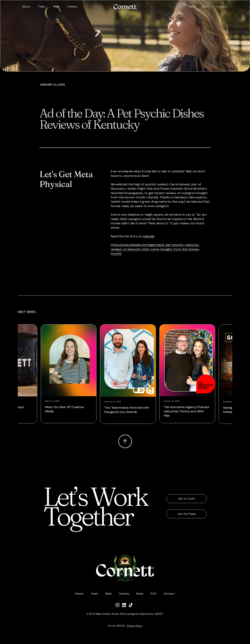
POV (206, 7)
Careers (72, 7)
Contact (222, 7)
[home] (125, 7)
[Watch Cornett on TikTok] (132, 606)
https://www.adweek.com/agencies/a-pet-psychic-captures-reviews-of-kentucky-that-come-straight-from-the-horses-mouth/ (155, 249)
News (192, 7)
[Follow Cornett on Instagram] (119, 606)
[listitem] (70, 374)
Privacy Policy (135, 626)
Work (56, 7)
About (26, 7)
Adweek (149, 236)
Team (42, 7)
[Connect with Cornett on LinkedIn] (125, 606)
